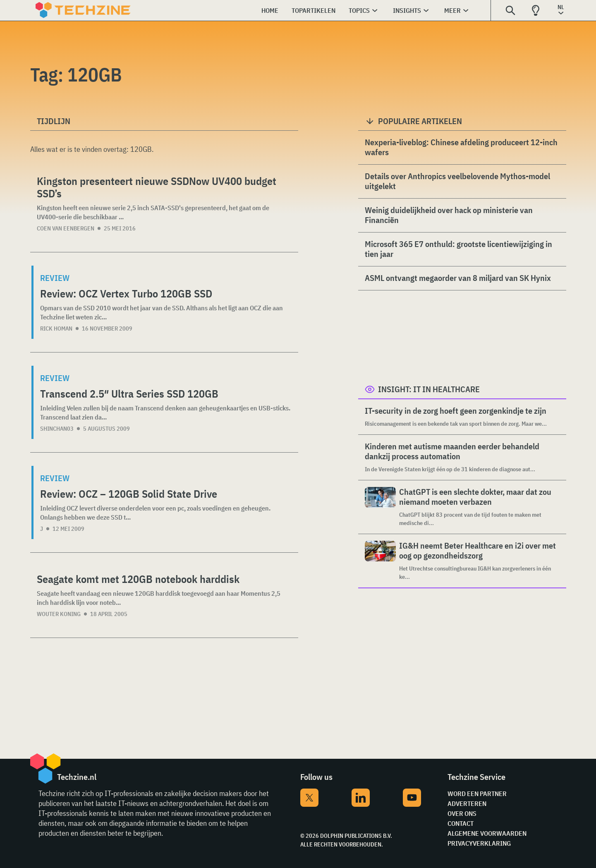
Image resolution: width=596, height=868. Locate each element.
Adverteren (467, 803)
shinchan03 (57, 429)
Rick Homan (56, 328)
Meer (452, 10)
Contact (461, 823)
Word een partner (477, 794)
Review (55, 278)
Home (270, 10)
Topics (359, 10)
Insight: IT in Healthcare (429, 389)
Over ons (462, 813)
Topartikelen (314, 10)
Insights (407, 10)
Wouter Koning (59, 614)
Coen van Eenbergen (66, 228)
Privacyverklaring (479, 843)
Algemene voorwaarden (487, 833)
